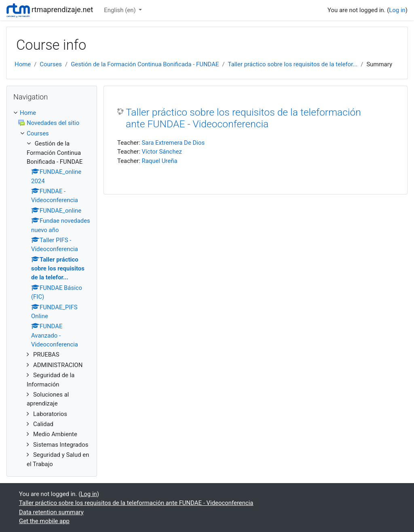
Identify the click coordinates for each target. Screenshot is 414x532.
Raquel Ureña (159, 161)
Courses (51, 64)
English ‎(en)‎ (120, 10)
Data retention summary (51, 512)
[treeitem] (52, 113)
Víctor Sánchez (162, 152)
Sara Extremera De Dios (173, 143)
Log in (397, 10)
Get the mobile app (44, 521)
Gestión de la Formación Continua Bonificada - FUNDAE (145, 64)
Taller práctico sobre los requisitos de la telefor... (293, 64)
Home (23, 64)
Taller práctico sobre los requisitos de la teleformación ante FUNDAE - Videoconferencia (243, 118)
